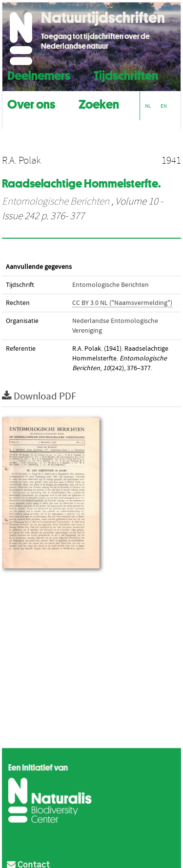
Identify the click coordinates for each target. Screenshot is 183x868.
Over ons (31, 103)
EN (164, 106)
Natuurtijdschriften (103, 18)
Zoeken (99, 103)
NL (148, 106)
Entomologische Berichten (56, 202)
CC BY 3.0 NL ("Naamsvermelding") (122, 303)
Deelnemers (39, 74)
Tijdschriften (126, 74)
